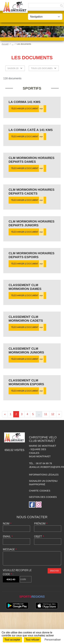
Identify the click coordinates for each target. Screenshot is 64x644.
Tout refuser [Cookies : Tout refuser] (32, 640)
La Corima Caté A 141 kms (31, 130)
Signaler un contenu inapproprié (43, 483)
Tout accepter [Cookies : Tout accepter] (12, 640)
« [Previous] (5, 414)
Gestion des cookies (43, 497)
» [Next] (59, 414)
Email (8, 536)
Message (10, 549)
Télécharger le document (27, 109)
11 (46, 414)
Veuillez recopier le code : (17, 572)
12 (53, 414)
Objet (39, 536)
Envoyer (54, 571)
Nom (7, 523)
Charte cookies (40, 491)
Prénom (41, 523)
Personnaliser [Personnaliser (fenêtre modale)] (53, 640)
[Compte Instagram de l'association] (39, 505)
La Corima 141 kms (25, 102)
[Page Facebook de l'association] (32, 505)
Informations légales (44, 475)
